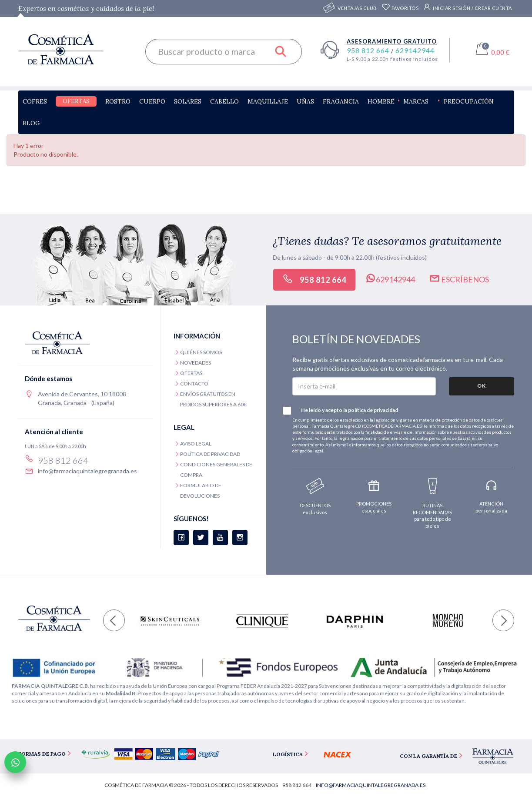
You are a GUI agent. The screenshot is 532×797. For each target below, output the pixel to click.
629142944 (415, 50)
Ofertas (76, 101)
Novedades (196, 363)
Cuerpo (152, 101)
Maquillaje (268, 101)
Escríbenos (459, 278)
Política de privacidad (210, 454)
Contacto (194, 383)
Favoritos (400, 8)
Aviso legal (196, 444)
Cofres (35, 101)
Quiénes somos (201, 352)
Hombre (381, 101)
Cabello (224, 101)
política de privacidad (373, 410)
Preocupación (469, 101)
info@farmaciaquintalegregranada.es (87, 471)
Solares (188, 101)
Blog (31, 123)
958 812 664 (369, 50)
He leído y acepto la (345, 411)
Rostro (118, 101)
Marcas (416, 101)
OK (482, 386)
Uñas (305, 101)
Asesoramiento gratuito (392, 41)
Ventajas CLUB (357, 8)
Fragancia (341, 101)
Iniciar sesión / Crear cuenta (467, 7)
